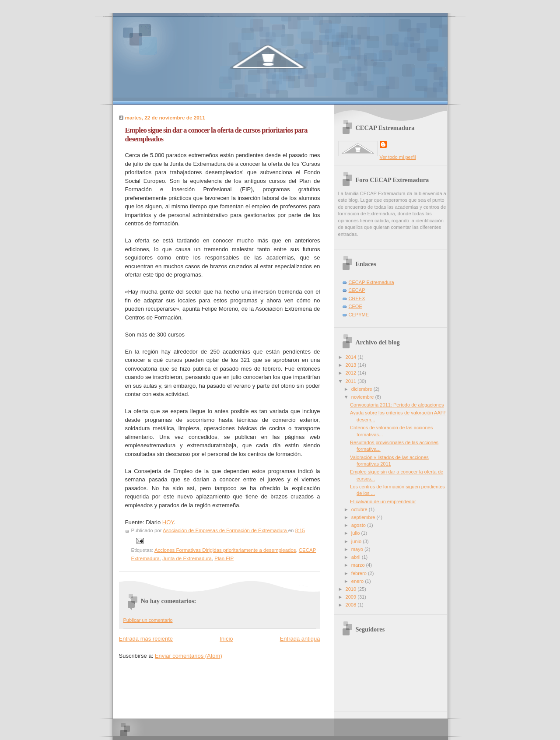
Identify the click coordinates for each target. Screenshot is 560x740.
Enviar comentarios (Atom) (189, 656)
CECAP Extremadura (371, 282)
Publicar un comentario (148, 620)
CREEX (357, 298)
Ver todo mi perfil (398, 157)
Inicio (226, 639)
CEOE (355, 306)
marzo (359, 565)
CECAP (357, 290)
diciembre (362, 389)
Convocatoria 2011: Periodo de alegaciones (397, 405)
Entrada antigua (300, 639)
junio (357, 541)
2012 (352, 373)
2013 (352, 365)
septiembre (364, 517)
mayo (358, 549)
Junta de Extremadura (187, 558)
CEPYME (359, 315)
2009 (352, 597)
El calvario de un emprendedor (383, 502)
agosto (359, 525)
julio (356, 533)
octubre (360, 509)
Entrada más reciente (146, 639)
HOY (168, 522)
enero (358, 581)
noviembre (363, 397)
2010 (352, 589)
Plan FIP (224, 558)
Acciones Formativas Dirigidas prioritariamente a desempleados (225, 550)
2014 (352, 357)
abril (357, 557)
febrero (360, 573)
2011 (352, 381)
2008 (352, 605)
